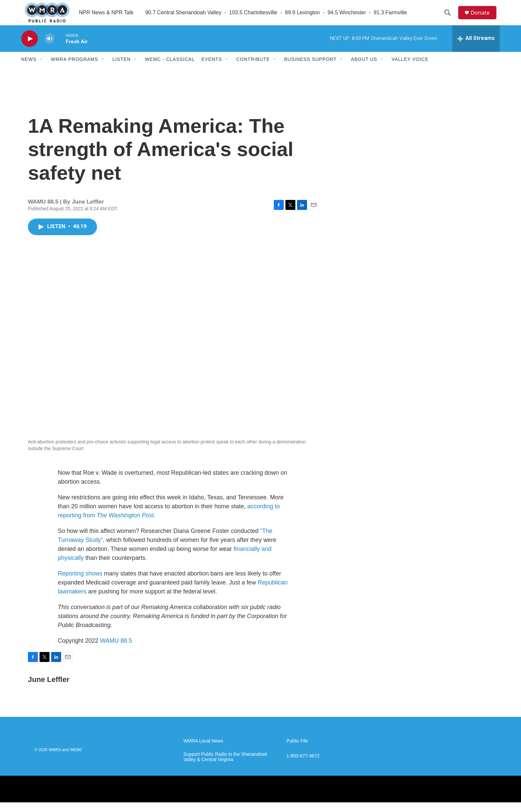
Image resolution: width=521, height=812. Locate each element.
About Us (364, 69)
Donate (483, 17)
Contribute (253, 69)
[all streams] (476, 48)
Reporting (71, 583)
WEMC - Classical (170, 69)
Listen (121, 69)
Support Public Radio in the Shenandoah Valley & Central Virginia (225, 767)
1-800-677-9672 (303, 766)
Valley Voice (410, 69)
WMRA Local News (203, 751)
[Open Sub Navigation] (42, 69)
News (29, 69)
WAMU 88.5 (116, 650)
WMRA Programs (74, 69)
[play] (30, 48)
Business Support (310, 69)
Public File (297, 751)
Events (212, 69)
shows (94, 583)
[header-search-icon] (450, 18)
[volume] (50, 48)
